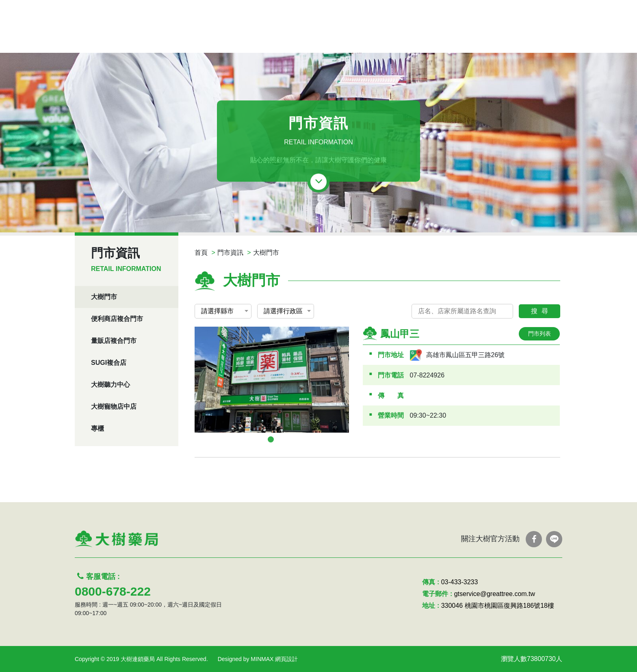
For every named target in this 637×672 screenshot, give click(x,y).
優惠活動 (367, 36)
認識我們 (498, 36)
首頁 (201, 253)
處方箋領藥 (236, 36)
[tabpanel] (272, 380)
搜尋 (542, 311)
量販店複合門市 (114, 341)
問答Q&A (454, 36)
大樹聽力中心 (110, 385)
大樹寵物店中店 (114, 406)
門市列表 (539, 334)
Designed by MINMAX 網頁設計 (258, 659)
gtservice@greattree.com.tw (495, 594)
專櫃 (97, 428)
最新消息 (323, 36)
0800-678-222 (113, 591)
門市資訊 (230, 253)
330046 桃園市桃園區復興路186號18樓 (498, 606)
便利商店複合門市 (117, 319)
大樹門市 (104, 297)
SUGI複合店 (109, 363)
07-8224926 (427, 375)
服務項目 (410, 36)
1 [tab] (271, 439)
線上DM (282, 36)
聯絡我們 (542, 36)
